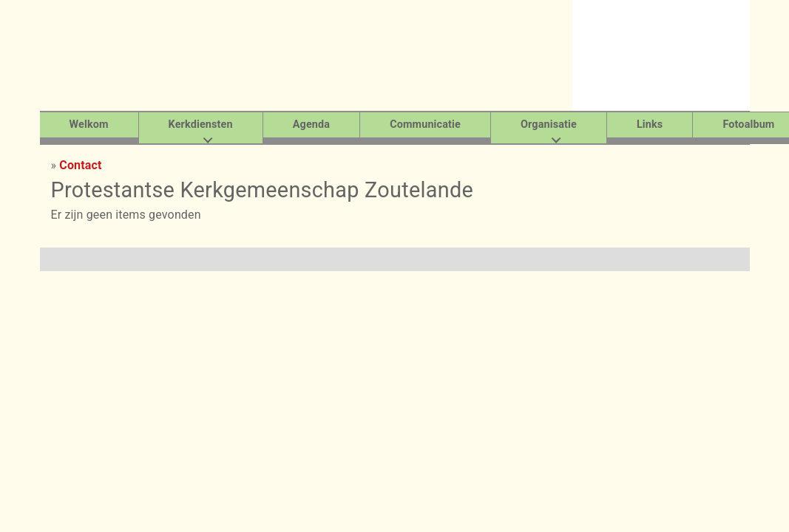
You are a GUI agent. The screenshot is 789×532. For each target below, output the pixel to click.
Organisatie (549, 125)
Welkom (89, 125)
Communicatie (425, 125)
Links (650, 125)
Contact (80, 165)
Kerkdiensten (201, 125)
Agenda (311, 125)
